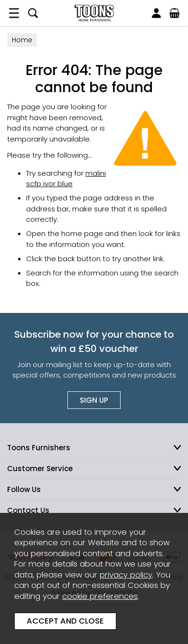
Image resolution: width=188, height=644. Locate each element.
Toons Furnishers (94, 13)
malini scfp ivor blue (66, 179)
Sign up (94, 400)
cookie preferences (100, 596)
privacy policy (126, 575)
